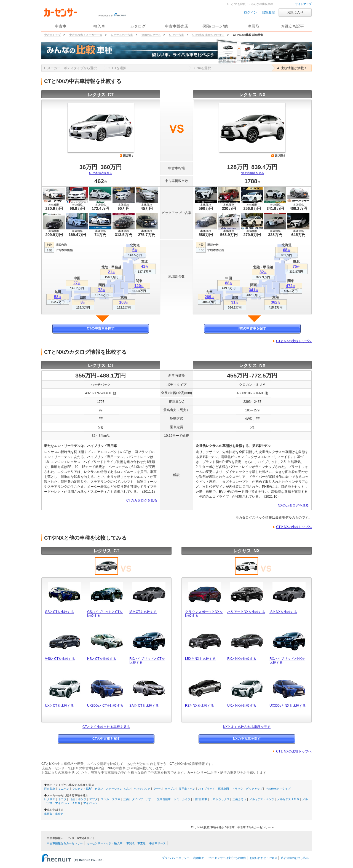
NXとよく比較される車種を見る (247, 727)
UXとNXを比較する (242, 706)
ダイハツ (137, 799)
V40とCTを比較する (60, 659)
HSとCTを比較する (102, 659)
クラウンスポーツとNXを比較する (204, 614)
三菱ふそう (239, 799)
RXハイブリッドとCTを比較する (147, 661)
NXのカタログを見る (293, 505)
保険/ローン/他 (215, 26)
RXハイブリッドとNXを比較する (287, 661)
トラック (237, 789)
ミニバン (64, 789)
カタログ (138, 26)
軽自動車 (50, 789)
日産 (72, 799)
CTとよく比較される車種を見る (106, 727)
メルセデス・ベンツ (262, 799)
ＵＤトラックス (220, 799)
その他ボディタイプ (278, 789)
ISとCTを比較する (143, 612)
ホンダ (82, 799)
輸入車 (99, 26)
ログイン (250, 12)
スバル (105, 799)
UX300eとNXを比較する (288, 706)
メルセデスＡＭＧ (288, 799)
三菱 (126, 799)
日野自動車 (200, 799)
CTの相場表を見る (101, 173)
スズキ (116, 799)
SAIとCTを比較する (144, 706)
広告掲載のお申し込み (295, 858)
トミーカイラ (182, 799)
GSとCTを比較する (59, 612)
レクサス (50, 799)
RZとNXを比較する (200, 706)
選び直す (127, 156)
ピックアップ (254, 789)
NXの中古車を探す (252, 328)
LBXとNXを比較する (200, 659)
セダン (99, 789)
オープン (170, 789)
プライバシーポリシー (176, 858)
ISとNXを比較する (283, 612)
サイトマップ (303, 4)
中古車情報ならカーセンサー (65, 843)
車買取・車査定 (54, 814)
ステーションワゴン (118, 789)
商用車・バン (187, 789)
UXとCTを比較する (59, 706)
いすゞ (150, 799)
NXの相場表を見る (252, 173)
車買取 (254, 26)
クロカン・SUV (82, 789)
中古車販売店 (176, 26)
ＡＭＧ (76, 803)
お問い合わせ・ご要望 (263, 858)
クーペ (157, 789)
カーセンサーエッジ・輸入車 (105, 843)
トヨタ (62, 799)
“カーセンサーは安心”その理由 (227, 858)
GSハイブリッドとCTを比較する (105, 614)
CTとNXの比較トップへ (294, 341)
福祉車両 (223, 789)
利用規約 (199, 858)
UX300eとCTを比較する (105, 706)
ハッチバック (142, 789)
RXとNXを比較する (242, 659)
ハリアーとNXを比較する (246, 612)
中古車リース (157, 843)
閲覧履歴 (268, 12)
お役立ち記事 (292, 26)
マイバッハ (90, 803)
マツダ (93, 799)
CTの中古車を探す (101, 328)
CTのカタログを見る (142, 500)
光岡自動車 (164, 799)
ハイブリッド (207, 789)
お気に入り (295, 12)
